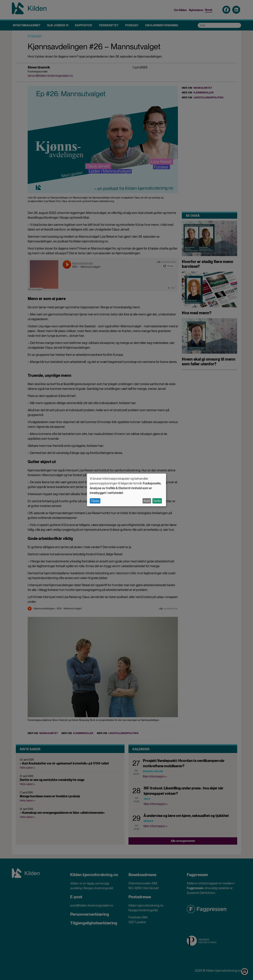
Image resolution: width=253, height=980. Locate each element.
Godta (157, 501)
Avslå (147, 501)
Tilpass (95, 501)
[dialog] (126, 490)
